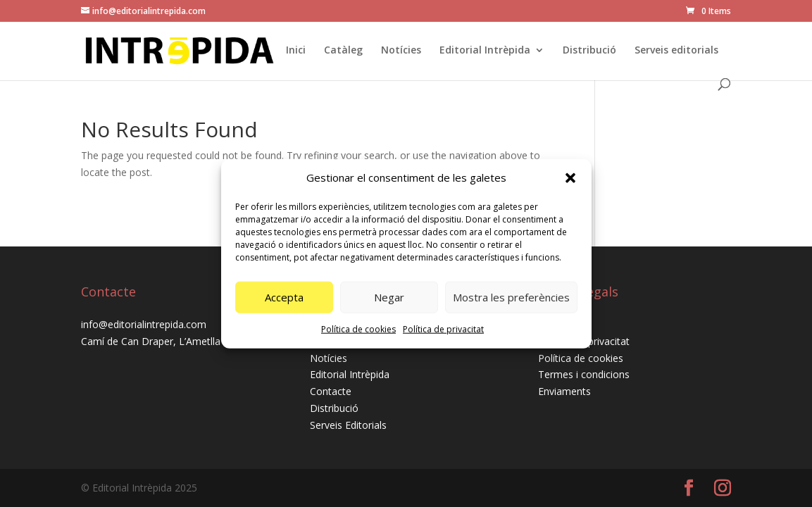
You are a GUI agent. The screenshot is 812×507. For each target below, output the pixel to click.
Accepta (284, 297)
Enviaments (564, 391)
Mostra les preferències (511, 297)
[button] (570, 178)
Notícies (401, 51)
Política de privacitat (443, 329)
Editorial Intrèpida (485, 51)
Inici (296, 51)
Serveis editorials (676, 51)
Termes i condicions (584, 374)
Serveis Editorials (348, 425)
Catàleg (343, 51)
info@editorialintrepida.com (144, 324)
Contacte (331, 391)
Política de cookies (358, 329)
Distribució (589, 51)
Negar (389, 297)
